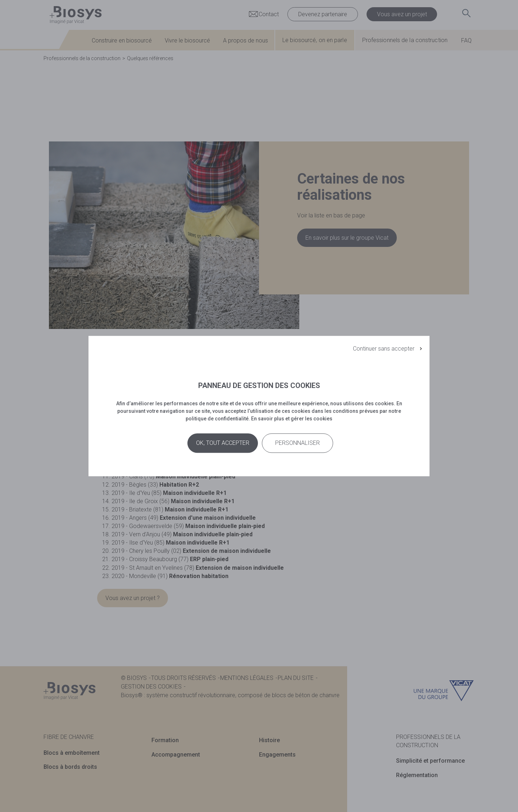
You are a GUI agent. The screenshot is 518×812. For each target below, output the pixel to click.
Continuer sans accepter (384, 349)
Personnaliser (297, 443)
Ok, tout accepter (223, 443)
